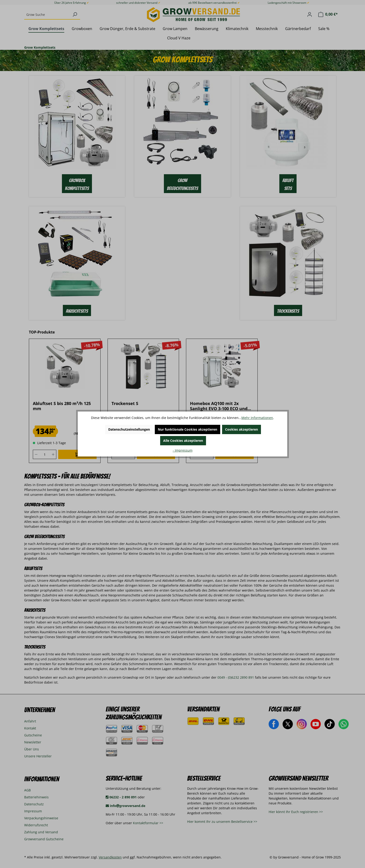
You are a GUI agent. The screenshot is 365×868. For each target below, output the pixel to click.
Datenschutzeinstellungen (129, 429)
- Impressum (183, 450)
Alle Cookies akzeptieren (183, 441)
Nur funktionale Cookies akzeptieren (188, 429)
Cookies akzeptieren (242, 429)
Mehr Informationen (257, 418)
